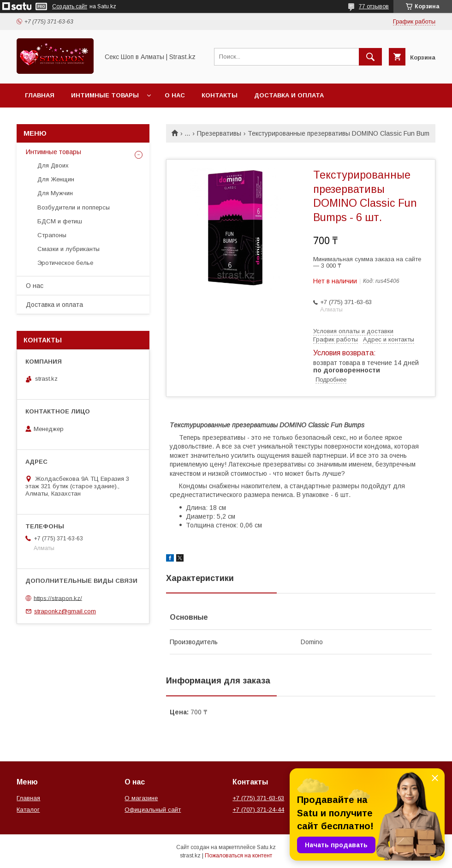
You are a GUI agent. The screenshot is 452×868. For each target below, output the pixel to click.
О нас (175, 95)
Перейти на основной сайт (75, 119)
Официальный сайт (153, 810)
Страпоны (52, 235)
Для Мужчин (55, 193)
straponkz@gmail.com (65, 611)
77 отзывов (374, 6)
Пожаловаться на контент (238, 856)
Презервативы (219, 133)
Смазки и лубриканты (68, 249)
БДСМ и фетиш (60, 221)
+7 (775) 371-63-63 (258, 798)
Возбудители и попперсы (74, 207)
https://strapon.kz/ (58, 598)
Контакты (220, 95)
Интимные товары (105, 95)
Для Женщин (56, 179)
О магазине (141, 798)
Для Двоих (53, 165)
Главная (40, 95)
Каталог (28, 810)
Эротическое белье (65, 263)
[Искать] (370, 57)
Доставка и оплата (289, 95)
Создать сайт (70, 6)
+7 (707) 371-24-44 (258, 810)
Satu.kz (266, 847)
